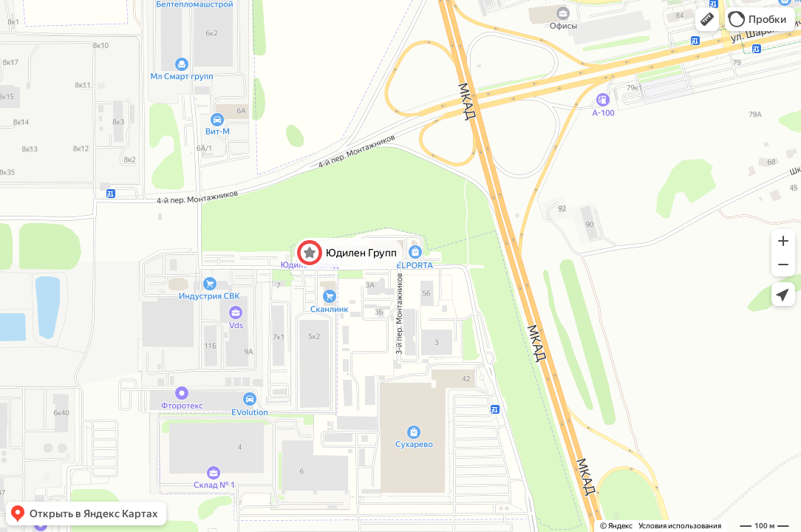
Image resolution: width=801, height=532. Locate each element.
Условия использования (680, 526)
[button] (707, 19)
